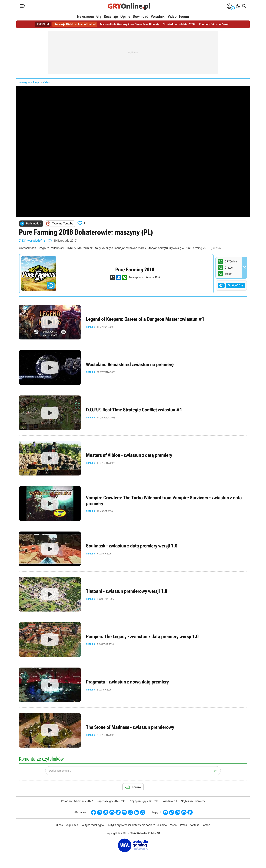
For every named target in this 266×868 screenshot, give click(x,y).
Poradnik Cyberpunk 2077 (77, 801)
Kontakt (194, 825)
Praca (184, 825)
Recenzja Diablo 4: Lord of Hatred (75, 24)
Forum (184, 16)
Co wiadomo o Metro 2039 (179, 24)
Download (141, 16)
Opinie (125, 16)
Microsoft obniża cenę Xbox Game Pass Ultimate (130, 24)
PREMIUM (43, 24)
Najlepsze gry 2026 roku (111, 801)
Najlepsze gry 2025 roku (144, 801)
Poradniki (158, 16)
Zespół (173, 825)
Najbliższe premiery (193, 801)
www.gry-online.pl (29, 82)
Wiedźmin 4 (170, 801)
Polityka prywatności (119, 825)
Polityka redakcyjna (92, 825)
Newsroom (85, 16)
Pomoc (206, 825)
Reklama (162, 825)
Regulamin (72, 825)
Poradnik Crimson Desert (214, 24)
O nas (59, 825)
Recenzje (111, 16)
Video (172, 16)
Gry (99, 16)
